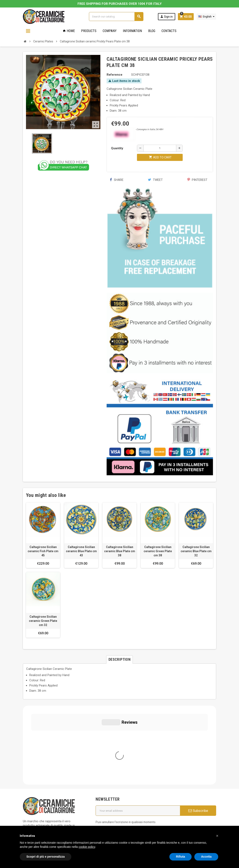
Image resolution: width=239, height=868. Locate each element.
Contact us (106, 802)
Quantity (117, 148)
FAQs (102, 779)
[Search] (116, 17)
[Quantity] (160, 148)
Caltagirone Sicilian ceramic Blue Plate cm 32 (196, 551)
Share (117, 180)
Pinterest (197, 180)
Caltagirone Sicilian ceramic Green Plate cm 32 (43, 621)
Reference (115, 75)
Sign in (166, 17)
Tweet (155, 180)
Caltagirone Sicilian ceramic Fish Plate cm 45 (43, 551)
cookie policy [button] (87, 847)
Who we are (106, 761)
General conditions (111, 767)
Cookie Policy (32, 805)
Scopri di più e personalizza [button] (46, 857)
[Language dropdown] (206, 17)
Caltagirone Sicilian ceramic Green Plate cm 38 (158, 551)
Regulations (106, 790)
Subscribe (198, 732)
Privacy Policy (32, 799)
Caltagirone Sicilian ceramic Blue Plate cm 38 (120, 551)
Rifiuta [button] (181, 857)
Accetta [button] (206, 857)
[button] (217, 836)
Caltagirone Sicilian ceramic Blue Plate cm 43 (81, 551)
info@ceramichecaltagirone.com (49, 769)
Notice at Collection (36, 821)
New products (108, 796)
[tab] (119, 659)
